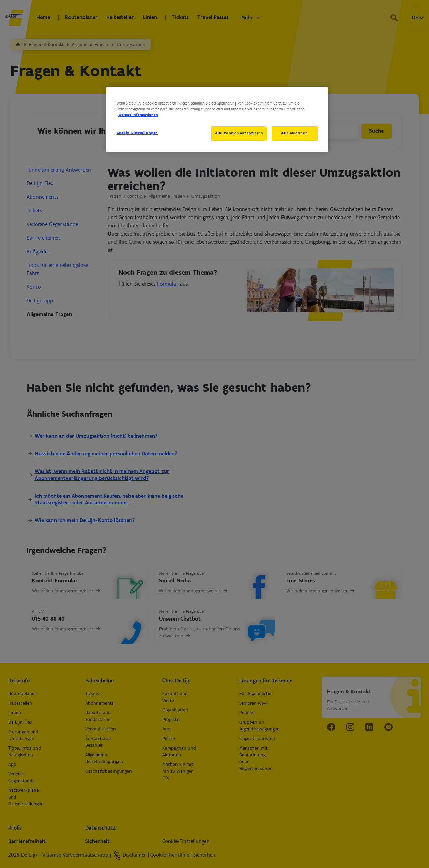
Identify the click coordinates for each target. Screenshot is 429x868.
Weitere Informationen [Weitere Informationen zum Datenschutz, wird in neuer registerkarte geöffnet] (138, 115)
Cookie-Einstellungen (137, 133)
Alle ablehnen (294, 133)
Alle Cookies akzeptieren (239, 133)
